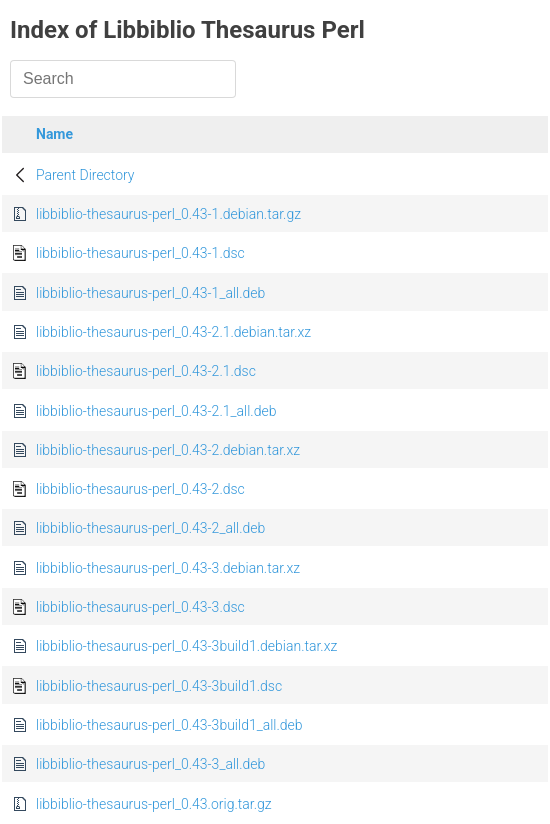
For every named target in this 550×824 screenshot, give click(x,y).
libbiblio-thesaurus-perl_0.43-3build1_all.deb (169, 725)
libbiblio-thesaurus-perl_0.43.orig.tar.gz (154, 804)
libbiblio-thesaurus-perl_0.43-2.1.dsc (146, 371)
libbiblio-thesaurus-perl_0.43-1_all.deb (150, 293)
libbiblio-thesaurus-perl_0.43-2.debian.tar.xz (168, 450)
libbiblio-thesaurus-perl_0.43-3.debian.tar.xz (168, 568)
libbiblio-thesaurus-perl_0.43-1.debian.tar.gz (168, 214)
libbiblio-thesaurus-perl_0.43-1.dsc (140, 253)
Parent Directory (85, 175)
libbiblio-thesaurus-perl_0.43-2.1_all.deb (156, 411)
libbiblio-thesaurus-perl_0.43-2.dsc (140, 489)
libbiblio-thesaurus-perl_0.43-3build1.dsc (159, 686)
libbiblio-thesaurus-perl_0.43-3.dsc (140, 607)
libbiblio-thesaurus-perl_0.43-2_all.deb (150, 528)
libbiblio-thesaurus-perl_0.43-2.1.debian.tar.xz (173, 332)
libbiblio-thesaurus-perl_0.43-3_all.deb (150, 764)
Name (54, 134)
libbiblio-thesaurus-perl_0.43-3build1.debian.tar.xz (186, 646)
